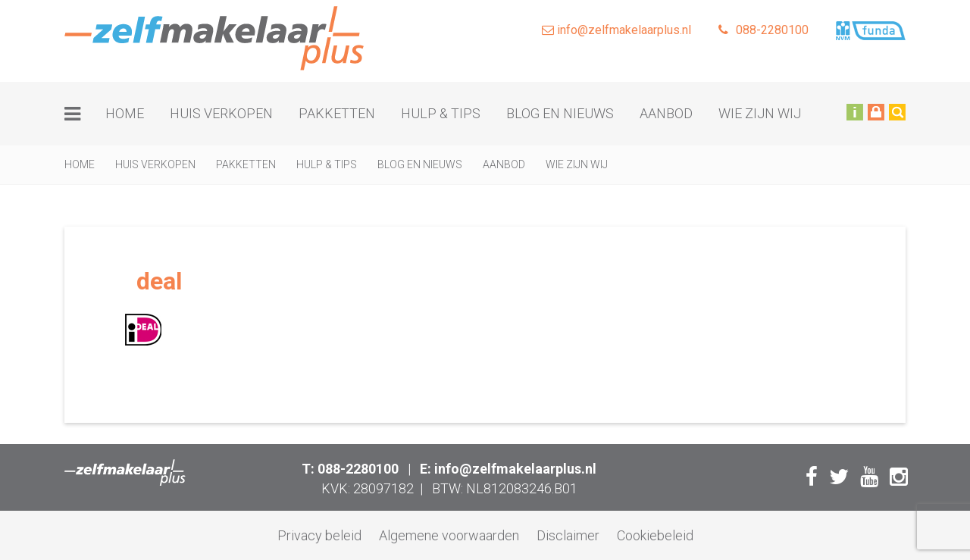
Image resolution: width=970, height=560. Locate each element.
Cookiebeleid (655, 535)
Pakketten (337, 113)
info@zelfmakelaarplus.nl (616, 30)
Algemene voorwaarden (449, 535)
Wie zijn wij (760, 113)
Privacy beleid (319, 535)
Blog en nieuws (560, 113)
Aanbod (666, 113)
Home (125, 113)
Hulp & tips (441, 113)
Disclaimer (568, 535)
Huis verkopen (221, 113)
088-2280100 (763, 30)
